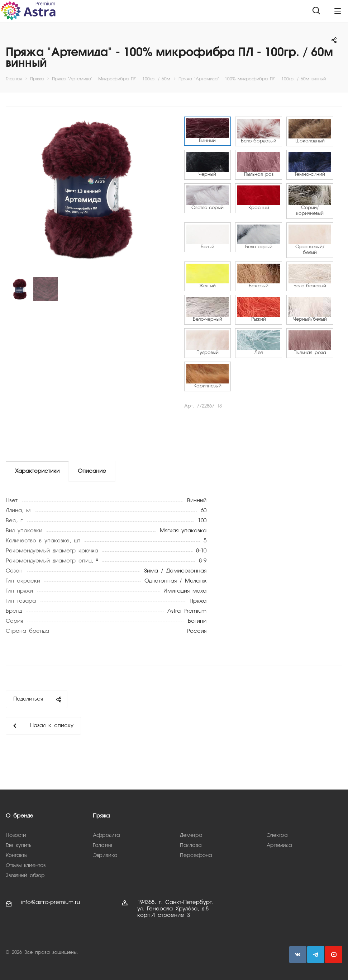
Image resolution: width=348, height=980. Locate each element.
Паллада (191, 845)
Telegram (316, 955)
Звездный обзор (25, 876)
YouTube (334, 955)
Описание (92, 471)
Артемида (279, 845)
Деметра (191, 835)
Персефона (196, 856)
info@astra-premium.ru (51, 903)
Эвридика (105, 856)
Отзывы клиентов (26, 866)
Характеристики (37, 471)
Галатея (103, 845)
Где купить (19, 845)
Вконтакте (298, 955)
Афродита (106, 835)
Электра (277, 835)
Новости (16, 835)
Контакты (16, 856)
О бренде (20, 816)
